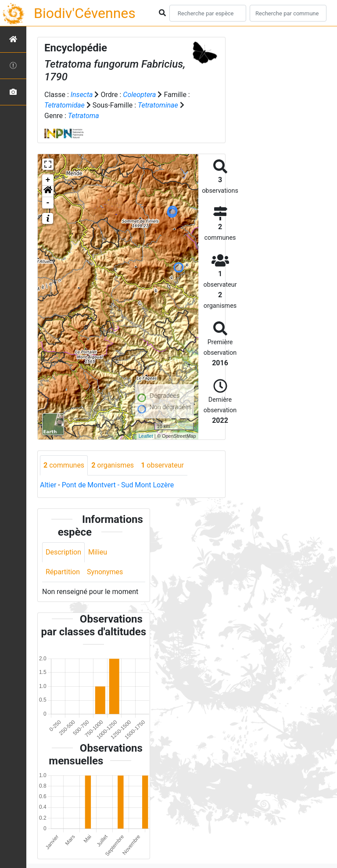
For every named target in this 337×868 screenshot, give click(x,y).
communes (64, 465)
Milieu (98, 552)
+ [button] (48, 180)
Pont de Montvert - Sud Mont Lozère (118, 485)
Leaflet (146, 436)
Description (63, 552)
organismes (113, 465)
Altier (48, 485)
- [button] (48, 203)
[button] (48, 191)
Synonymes (105, 572)
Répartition (63, 572)
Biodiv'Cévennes (85, 13)
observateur (162, 465)
